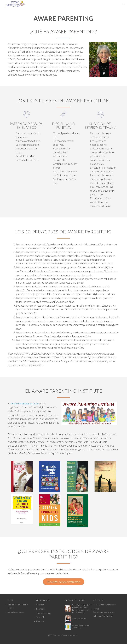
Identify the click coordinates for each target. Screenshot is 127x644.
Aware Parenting (43, 613)
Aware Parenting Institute (25, 403)
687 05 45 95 (107, 616)
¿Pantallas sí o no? (79, 618)
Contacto (40, 621)
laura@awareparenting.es (104, 612)
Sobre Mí (40, 617)
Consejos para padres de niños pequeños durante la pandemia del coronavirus (81, 609)
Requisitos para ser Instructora (64, 582)
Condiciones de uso (16, 612)
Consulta (40, 605)
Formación (41, 609)
